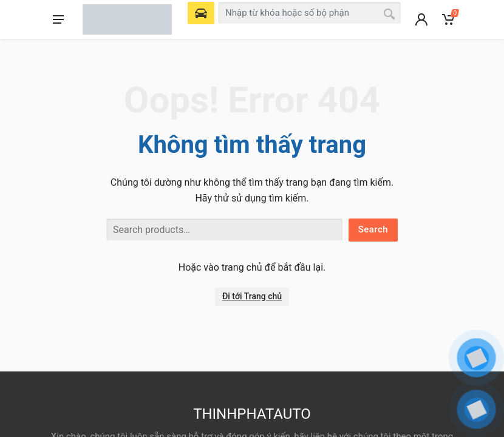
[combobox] (309, 13)
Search (373, 229)
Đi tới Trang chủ (252, 296)
